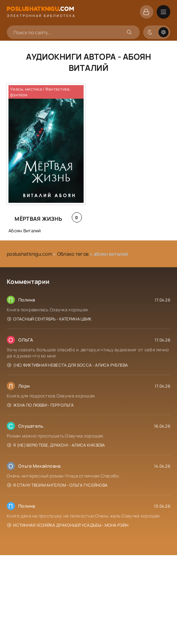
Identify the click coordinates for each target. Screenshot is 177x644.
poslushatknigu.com (29, 254)
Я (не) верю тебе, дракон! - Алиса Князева (56, 445)
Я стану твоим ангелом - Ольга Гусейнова (57, 485)
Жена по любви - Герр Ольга (41, 405)
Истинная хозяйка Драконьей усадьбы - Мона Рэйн (68, 525)
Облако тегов (73, 254)
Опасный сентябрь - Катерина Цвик (49, 319)
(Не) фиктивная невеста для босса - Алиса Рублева (68, 365)
